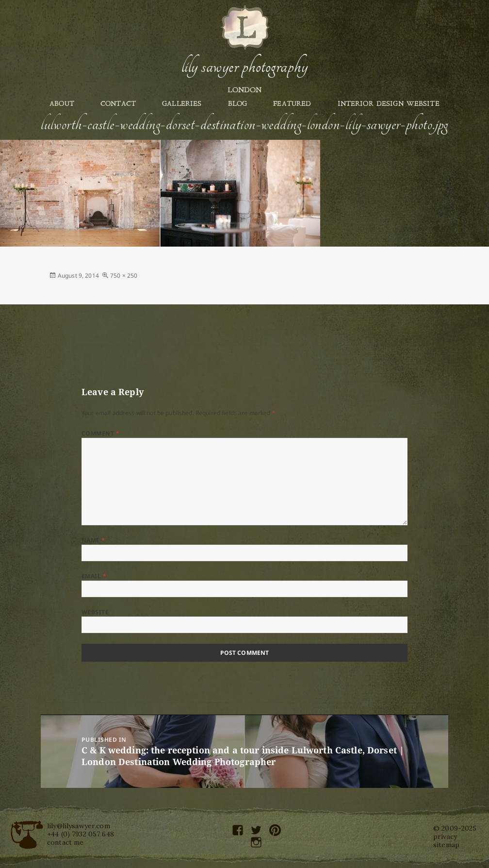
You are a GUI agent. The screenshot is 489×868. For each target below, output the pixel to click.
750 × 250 (124, 275)
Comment (100, 433)
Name (93, 540)
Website (95, 612)
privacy (445, 836)
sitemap (446, 845)
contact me (65, 842)
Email (94, 576)
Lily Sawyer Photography (244, 67)
